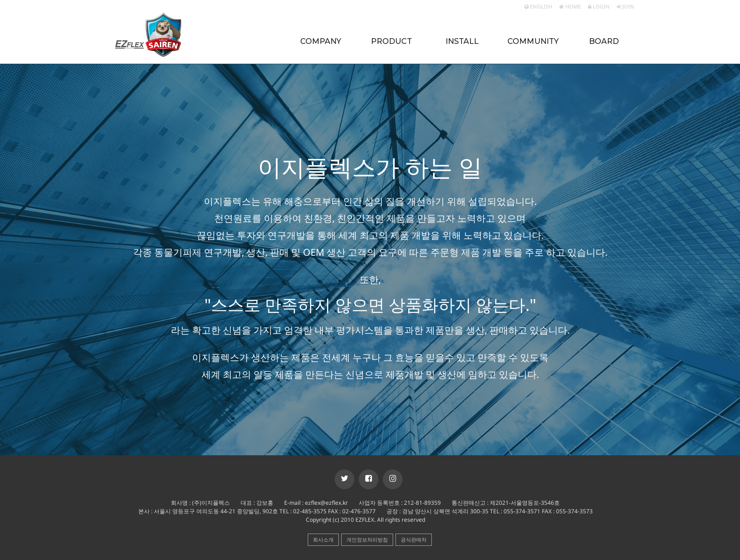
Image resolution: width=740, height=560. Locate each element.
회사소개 (323, 539)
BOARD (604, 41)
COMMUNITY (533, 41)
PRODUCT (391, 41)
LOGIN (599, 6)
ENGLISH (538, 6)
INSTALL (462, 41)
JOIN (626, 6)
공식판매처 (414, 539)
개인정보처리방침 (367, 539)
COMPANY (321, 41)
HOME (570, 6)
